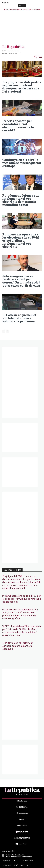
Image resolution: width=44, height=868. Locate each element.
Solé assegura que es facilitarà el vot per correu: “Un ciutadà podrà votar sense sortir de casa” (22, 281)
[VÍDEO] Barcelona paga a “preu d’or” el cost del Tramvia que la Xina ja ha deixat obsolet (22, 599)
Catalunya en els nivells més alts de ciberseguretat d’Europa (22, 163)
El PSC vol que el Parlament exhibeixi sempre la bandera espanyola (17, 646)
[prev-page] (4, 331)
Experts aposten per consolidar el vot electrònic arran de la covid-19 (18, 126)
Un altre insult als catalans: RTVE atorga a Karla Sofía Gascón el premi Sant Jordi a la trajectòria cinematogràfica (20, 614)
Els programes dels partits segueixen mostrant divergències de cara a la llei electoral (22, 87)
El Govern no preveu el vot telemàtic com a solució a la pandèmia (19, 318)
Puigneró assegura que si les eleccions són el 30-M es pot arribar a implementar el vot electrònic (21, 240)
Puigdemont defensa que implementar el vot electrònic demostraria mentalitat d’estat (21, 200)
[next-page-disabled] (8, 331)
